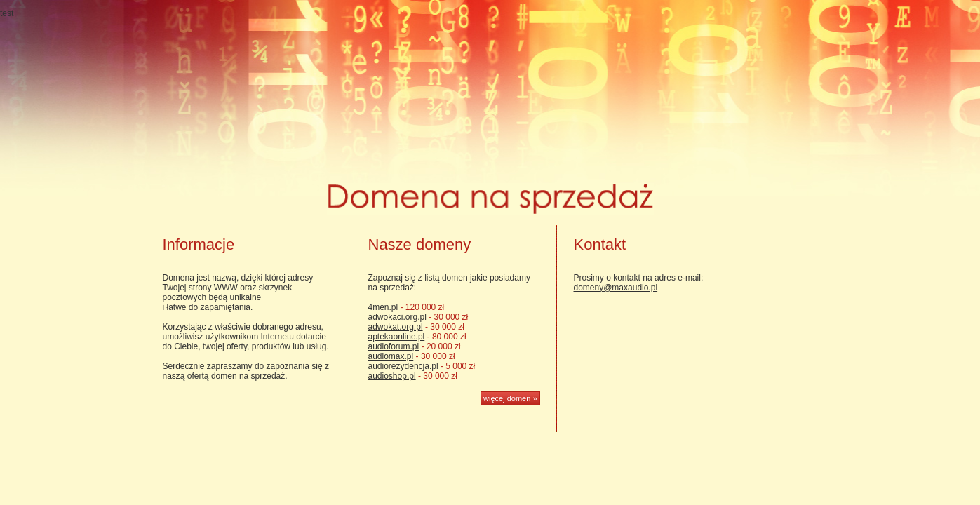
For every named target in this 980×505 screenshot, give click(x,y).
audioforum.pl (394, 346)
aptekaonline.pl (397, 337)
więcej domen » (510, 398)
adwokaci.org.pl (397, 317)
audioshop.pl (392, 376)
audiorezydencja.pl (403, 366)
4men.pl (383, 307)
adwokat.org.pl (396, 327)
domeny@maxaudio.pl (616, 288)
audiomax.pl (391, 356)
